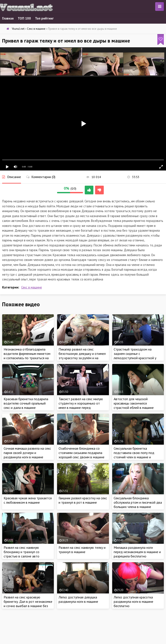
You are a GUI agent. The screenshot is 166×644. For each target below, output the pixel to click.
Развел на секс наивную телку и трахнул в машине (82, 550)
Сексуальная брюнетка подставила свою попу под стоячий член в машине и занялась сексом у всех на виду (137, 455)
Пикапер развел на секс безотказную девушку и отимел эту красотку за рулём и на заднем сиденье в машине (82, 356)
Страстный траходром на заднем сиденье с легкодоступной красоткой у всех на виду (135, 356)
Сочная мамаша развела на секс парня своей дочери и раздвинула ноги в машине (27, 453)
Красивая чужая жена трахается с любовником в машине (28, 500)
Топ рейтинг (44, 18)
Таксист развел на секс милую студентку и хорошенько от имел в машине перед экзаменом (81, 405)
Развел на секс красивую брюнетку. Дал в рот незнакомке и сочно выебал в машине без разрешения (28, 604)
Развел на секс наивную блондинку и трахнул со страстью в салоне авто (22, 552)
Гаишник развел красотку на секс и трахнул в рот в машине (83, 500)
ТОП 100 (24, 18)
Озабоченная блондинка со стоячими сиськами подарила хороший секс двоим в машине (81, 453)
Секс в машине (32, 287)
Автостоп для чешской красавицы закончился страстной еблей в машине (134, 403)
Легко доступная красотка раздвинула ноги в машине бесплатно (133, 601)
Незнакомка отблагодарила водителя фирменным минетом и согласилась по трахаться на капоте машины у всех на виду (27, 356)
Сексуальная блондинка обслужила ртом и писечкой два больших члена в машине (138, 502)
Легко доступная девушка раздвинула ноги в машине (78, 599)
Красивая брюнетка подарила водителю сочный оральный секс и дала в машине (26, 403)
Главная (8, 18)
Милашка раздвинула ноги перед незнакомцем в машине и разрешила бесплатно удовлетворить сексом (137, 554)
